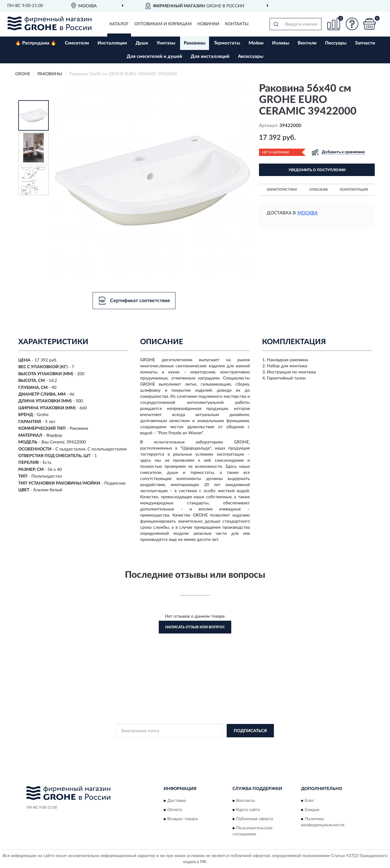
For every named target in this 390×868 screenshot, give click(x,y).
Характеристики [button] (282, 190)
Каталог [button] (119, 24)
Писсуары (336, 43)
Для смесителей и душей (154, 56)
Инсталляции (112, 43)
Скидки (312, 810)
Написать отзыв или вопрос (195, 627)
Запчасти (365, 43)
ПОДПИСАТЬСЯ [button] (250, 731)
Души (142, 43)
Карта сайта (248, 810)
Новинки (208, 24)
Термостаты (227, 43)
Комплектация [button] (354, 190)
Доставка (177, 801)
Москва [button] (307, 213)
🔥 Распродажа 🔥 (36, 43)
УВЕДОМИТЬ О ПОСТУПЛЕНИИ (317, 170)
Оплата (175, 810)
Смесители (77, 43)
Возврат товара (183, 819)
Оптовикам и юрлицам (163, 24)
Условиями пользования (249, 744)
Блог (309, 801)
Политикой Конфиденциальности (195, 744)
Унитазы (166, 43)
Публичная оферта (255, 819)
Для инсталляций (210, 56)
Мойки (256, 43)
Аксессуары (251, 56)
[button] (352, 24)
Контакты (237, 24)
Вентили (307, 43)
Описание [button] (319, 190)
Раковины (195, 43)
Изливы (281, 43)
